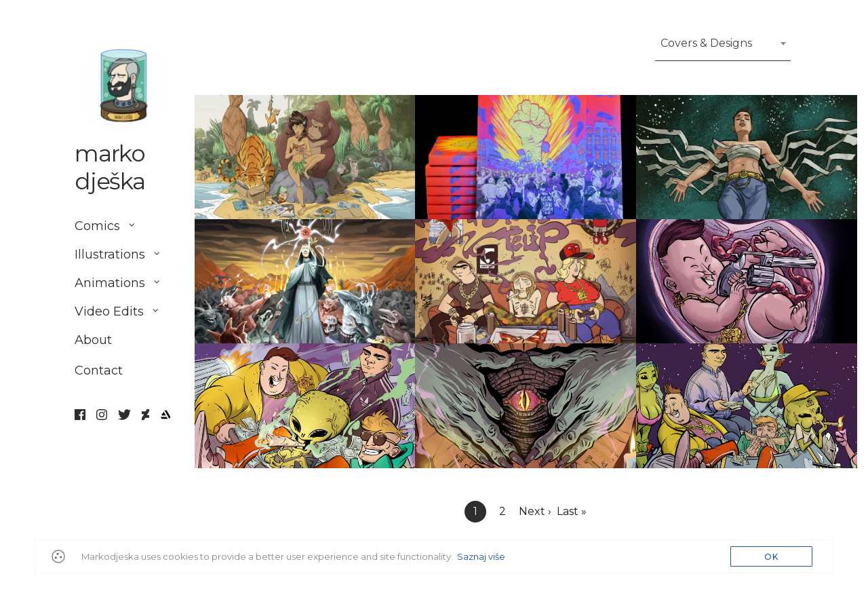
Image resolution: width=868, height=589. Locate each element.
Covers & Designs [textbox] (706, 43)
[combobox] (723, 47)
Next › (535, 511)
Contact (99, 376)
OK (771, 557)
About (93, 341)
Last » (572, 511)
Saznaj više (481, 556)
